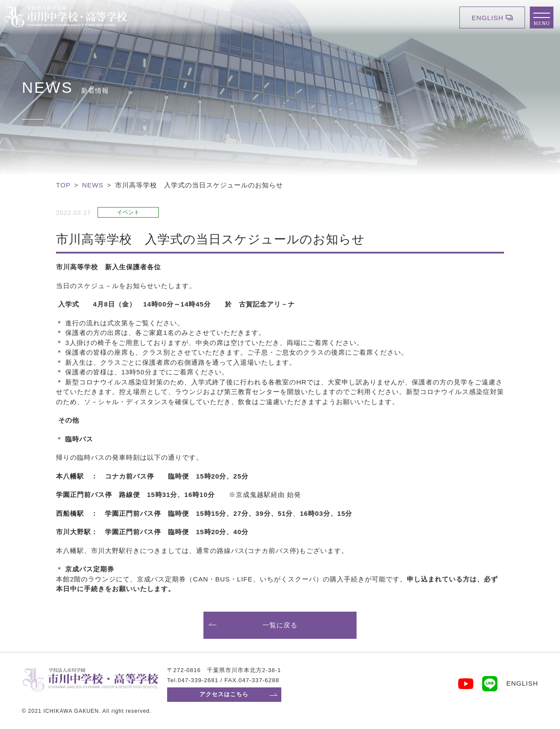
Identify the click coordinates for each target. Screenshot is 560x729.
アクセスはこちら (224, 694)
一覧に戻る (280, 625)
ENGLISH (488, 18)
